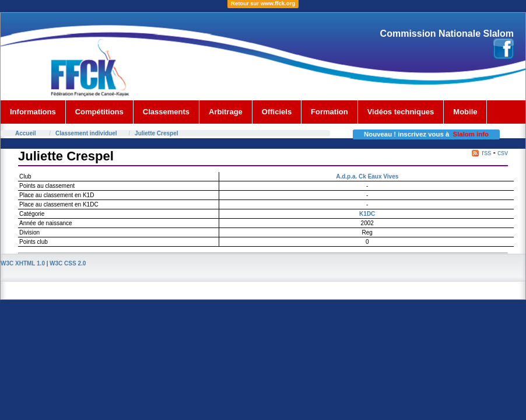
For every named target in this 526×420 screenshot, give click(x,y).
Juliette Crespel (156, 133)
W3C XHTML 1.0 (23, 263)
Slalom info (471, 134)
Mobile (465, 112)
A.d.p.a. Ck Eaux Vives (367, 176)
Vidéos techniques (401, 112)
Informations (33, 112)
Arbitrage (226, 112)
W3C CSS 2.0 (68, 263)
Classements (166, 112)
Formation (329, 112)
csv (503, 153)
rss (486, 153)
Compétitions (99, 112)
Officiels (277, 112)
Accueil (26, 133)
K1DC (367, 214)
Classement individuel (86, 133)
